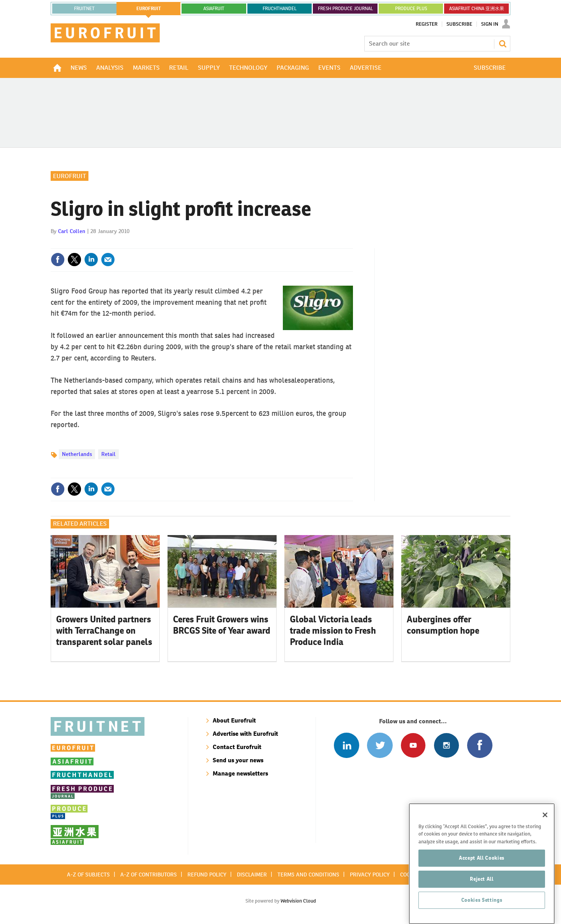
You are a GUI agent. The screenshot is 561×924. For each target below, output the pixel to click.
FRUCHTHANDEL (280, 9)
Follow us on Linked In (347, 745)
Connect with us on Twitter (380, 745)
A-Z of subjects (88, 875)
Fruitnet (84, 9)
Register (427, 24)
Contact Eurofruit (237, 747)
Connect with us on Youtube (413, 745)
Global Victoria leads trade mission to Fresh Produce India (333, 631)
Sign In (490, 24)
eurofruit (149, 9)
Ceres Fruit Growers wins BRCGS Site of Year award (222, 625)
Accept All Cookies (482, 867)
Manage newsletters (240, 773)
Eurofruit (70, 176)
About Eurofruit (234, 720)
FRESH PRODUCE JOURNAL (345, 9)
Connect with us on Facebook (480, 745)
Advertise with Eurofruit (245, 734)
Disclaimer (252, 875)
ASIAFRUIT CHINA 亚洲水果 (477, 9)
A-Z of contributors (149, 875)
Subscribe (459, 24)
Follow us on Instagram (446, 745)
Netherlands (77, 454)
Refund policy (207, 875)
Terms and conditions (308, 875)
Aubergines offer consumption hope (443, 625)
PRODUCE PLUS (411, 9)
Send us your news (238, 760)
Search (503, 44)
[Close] (545, 823)
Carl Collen (72, 231)
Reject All (482, 888)
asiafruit (214, 9)
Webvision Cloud (298, 901)
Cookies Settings (482, 909)
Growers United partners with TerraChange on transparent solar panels (104, 631)
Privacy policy (370, 875)
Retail (108, 454)
